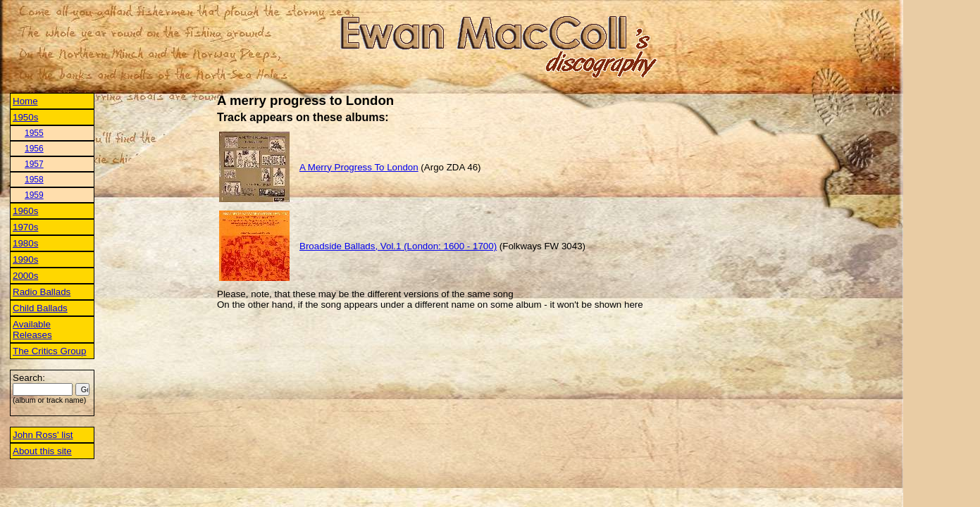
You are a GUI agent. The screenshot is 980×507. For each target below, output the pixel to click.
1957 (34, 164)
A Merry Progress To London (359, 167)
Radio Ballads (42, 292)
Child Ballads (40, 308)
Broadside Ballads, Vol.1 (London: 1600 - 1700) (398, 246)
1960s (25, 211)
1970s (25, 227)
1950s (25, 117)
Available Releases (32, 330)
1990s (25, 259)
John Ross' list (43, 435)
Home (25, 101)
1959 (34, 195)
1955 (34, 133)
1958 (34, 180)
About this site (42, 451)
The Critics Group (49, 351)
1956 (34, 149)
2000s (25, 276)
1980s (25, 243)
